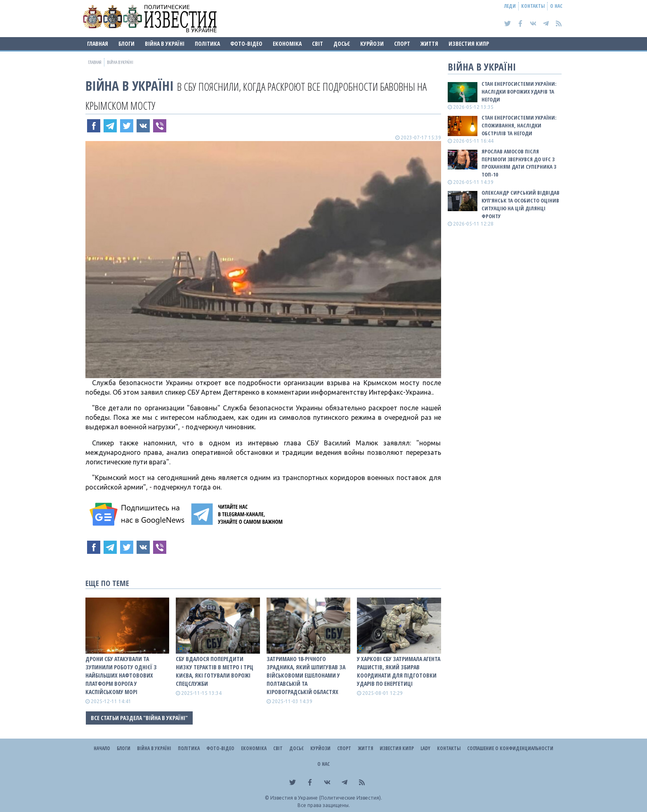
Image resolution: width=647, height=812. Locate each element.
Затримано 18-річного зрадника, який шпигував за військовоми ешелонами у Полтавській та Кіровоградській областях (306, 675)
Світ (318, 44)
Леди (510, 6)
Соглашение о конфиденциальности (510, 748)
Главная (98, 44)
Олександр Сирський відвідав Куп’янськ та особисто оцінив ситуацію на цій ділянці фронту (521, 204)
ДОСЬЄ (342, 44)
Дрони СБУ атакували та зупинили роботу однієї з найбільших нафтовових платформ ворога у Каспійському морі (121, 675)
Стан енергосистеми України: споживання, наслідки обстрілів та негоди (519, 125)
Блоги (126, 44)
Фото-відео (246, 44)
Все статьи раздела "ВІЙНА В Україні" (139, 718)
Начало (102, 748)
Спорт (402, 44)
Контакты (533, 6)
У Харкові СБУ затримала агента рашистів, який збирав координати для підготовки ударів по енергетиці (399, 671)
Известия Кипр (469, 44)
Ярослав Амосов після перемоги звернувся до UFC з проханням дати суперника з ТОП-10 (519, 163)
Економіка (287, 44)
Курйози (372, 44)
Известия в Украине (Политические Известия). (326, 798)
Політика (207, 44)
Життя (429, 44)
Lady (425, 748)
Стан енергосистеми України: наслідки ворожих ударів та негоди (519, 92)
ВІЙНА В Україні (165, 44)
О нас (556, 6)
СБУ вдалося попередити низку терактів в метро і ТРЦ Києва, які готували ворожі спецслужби (215, 671)
